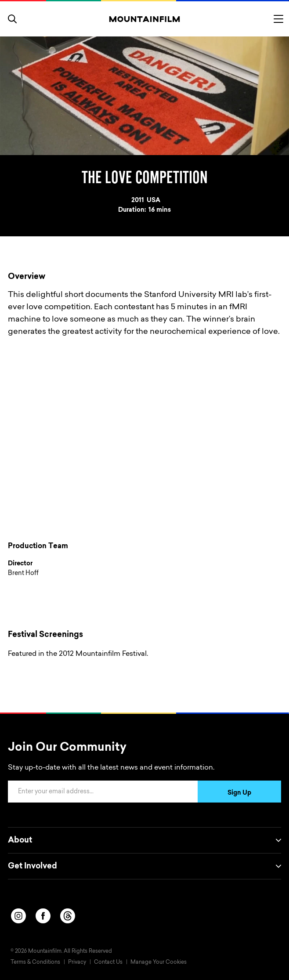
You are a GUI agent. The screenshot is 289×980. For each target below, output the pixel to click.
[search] (12, 19)
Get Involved (144, 866)
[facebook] (43, 916)
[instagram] (18, 916)
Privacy (77, 962)
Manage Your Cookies (159, 962)
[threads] (68, 916)
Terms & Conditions (35, 962)
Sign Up (239, 793)
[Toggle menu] (278, 19)
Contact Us (108, 962)
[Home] (145, 19)
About (144, 840)
